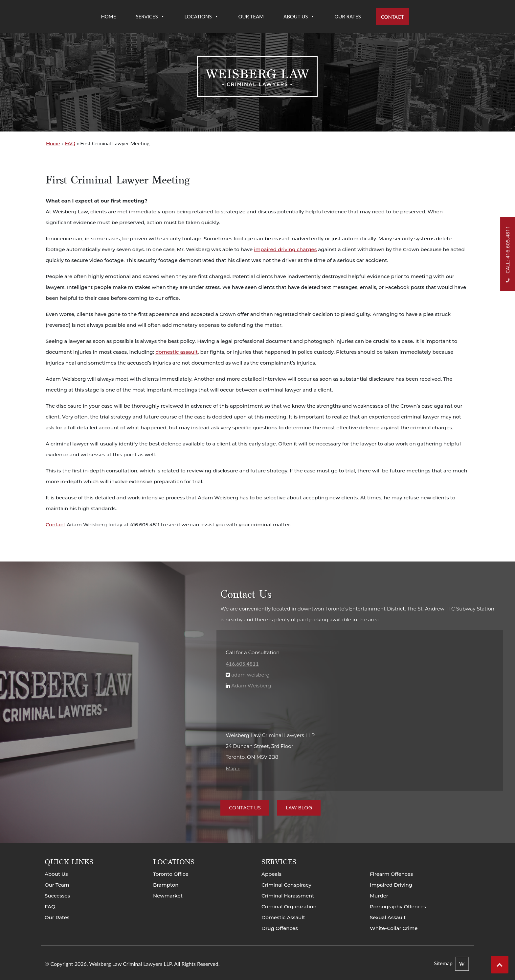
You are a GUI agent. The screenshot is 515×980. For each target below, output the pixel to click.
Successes (57, 896)
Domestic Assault (283, 917)
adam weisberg (250, 675)
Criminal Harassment (288, 896)
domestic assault (177, 352)
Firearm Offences (391, 874)
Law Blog (299, 808)
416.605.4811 (242, 664)
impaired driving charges (285, 249)
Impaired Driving (391, 885)
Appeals (271, 874)
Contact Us (245, 808)
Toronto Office (171, 874)
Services (150, 16)
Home (108, 16)
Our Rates (347, 16)
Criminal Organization (289, 907)
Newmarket (168, 896)
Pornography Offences (398, 907)
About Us (299, 16)
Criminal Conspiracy (286, 885)
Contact (392, 17)
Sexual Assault (388, 917)
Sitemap (443, 963)
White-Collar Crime (394, 928)
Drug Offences (280, 928)
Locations (202, 16)
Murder (379, 896)
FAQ (70, 143)
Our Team (251, 16)
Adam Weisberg (250, 686)
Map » (233, 768)
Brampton (166, 885)
